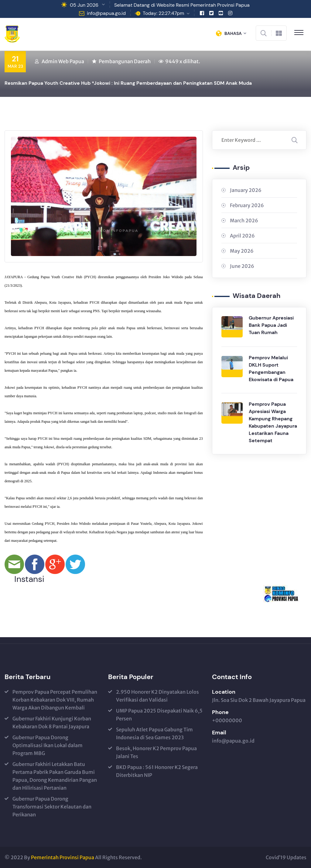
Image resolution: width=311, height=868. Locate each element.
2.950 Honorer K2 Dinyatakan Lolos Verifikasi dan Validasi (157, 696)
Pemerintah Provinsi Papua (63, 857)
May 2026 (242, 251)
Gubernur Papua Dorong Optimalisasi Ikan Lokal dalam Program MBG (48, 745)
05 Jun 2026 (84, 5)
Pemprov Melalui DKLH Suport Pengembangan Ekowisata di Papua (271, 369)
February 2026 (247, 205)
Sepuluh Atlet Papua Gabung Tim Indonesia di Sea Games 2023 (154, 733)
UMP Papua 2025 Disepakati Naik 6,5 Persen (159, 715)
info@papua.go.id (106, 13)
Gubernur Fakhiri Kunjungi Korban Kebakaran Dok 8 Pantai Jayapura (52, 723)
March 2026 (244, 220)
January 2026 (246, 190)
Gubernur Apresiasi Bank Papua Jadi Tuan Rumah (271, 325)
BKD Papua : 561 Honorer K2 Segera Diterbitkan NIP (157, 771)
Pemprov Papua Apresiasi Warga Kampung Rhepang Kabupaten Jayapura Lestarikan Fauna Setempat (273, 422)
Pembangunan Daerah (125, 61)
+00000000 (227, 720)
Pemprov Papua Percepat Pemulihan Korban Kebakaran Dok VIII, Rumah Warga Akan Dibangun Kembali (55, 700)
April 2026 (242, 236)
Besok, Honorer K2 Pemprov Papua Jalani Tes (156, 752)
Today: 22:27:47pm (163, 13)
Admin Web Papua (63, 61)
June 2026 (242, 266)
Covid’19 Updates (286, 857)
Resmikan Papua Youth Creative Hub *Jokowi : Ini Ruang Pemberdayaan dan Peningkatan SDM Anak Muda (128, 83)
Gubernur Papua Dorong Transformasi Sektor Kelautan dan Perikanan (52, 807)
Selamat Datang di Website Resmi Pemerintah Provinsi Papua (182, 5)
